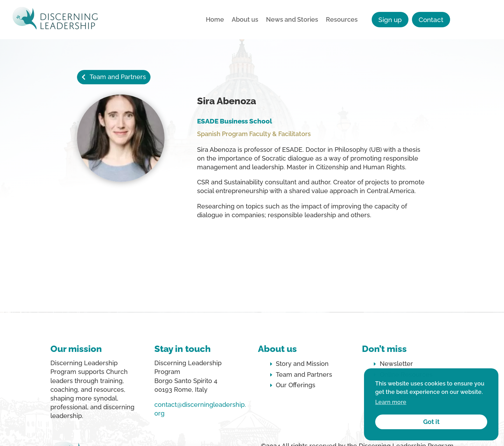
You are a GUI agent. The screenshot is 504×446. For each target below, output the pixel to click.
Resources (342, 20)
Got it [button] (431, 422)
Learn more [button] (391, 402)
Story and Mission (302, 364)
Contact (431, 20)
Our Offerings (296, 385)
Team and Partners (118, 77)
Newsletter (396, 364)
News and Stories (292, 20)
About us (245, 20)
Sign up (390, 20)
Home (215, 20)
